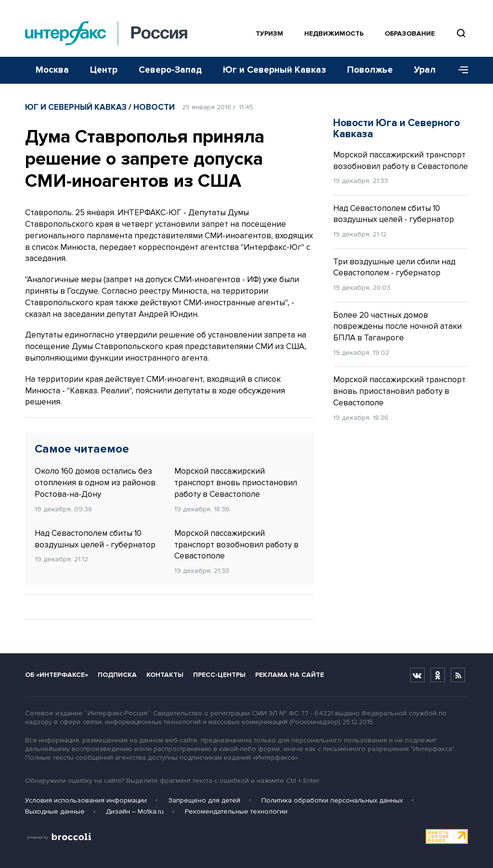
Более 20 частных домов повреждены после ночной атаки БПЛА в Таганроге (397, 327)
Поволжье (370, 70)
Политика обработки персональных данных (332, 800)
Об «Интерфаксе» (57, 675)
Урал (425, 70)
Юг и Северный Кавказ (274, 70)
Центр (104, 70)
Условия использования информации (86, 800)
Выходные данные (55, 811)
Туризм (269, 33)
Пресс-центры (219, 675)
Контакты (165, 675)
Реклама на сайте (290, 675)
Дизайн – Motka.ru (135, 811)
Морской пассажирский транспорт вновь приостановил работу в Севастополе (236, 483)
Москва (52, 70)
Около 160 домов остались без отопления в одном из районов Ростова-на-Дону (95, 483)
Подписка (117, 675)
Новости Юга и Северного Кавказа (396, 129)
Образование (410, 33)
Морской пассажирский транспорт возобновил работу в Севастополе (236, 545)
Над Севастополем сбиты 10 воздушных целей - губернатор (95, 539)
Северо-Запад (170, 70)
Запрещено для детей (204, 800)
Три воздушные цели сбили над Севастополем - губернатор (394, 267)
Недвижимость (334, 33)
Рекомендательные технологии (236, 811)
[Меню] (460, 70)
